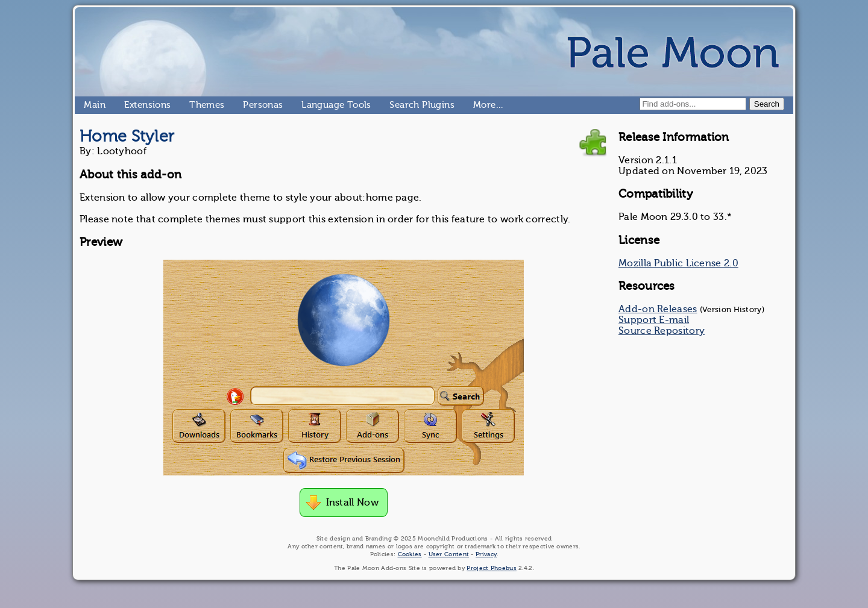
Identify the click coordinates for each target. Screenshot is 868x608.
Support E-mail (654, 320)
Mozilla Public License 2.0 (678, 263)
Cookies (410, 554)
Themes (194, 105)
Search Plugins (395, 105)
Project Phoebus (492, 568)
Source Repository (662, 331)
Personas (248, 105)
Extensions (129, 105)
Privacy (486, 554)
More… (478, 105)
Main (89, 105)
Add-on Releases (658, 309)
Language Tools (307, 105)
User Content (449, 554)
